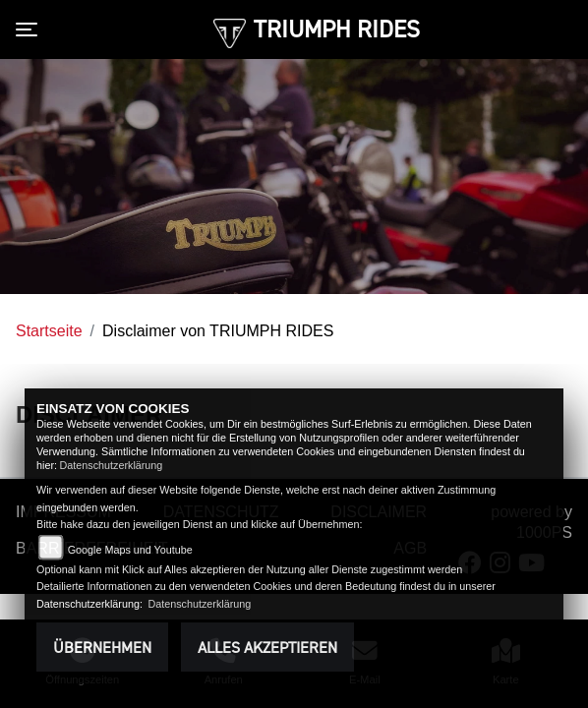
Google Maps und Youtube (130, 550)
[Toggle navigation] (30, 29)
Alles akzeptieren (267, 647)
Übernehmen (102, 647)
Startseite (49, 331)
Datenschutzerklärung (111, 465)
